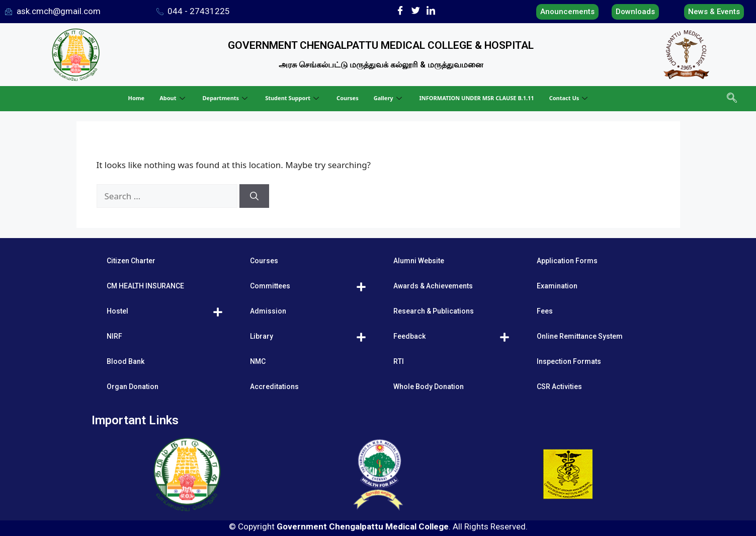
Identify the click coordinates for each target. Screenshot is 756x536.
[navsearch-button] (731, 99)
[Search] (254, 196)
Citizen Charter (131, 261)
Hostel (117, 311)
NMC (258, 361)
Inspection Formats (569, 361)
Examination (557, 286)
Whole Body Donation (429, 387)
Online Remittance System (580, 336)
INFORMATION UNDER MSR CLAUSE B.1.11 (477, 98)
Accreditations (274, 387)
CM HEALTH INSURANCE (145, 286)
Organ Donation (133, 387)
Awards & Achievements (433, 286)
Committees (270, 286)
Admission (268, 311)
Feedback (409, 336)
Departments (227, 98)
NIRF (114, 336)
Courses (348, 98)
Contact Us (570, 98)
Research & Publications (434, 311)
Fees (545, 311)
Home (137, 98)
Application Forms (567, 261)
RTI (399, 361)
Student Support (293, 98)
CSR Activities (559, 387)
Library (262, 336)
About (173, 98)
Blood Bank (125, 361)
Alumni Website (419, 261)
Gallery (389, 98)
